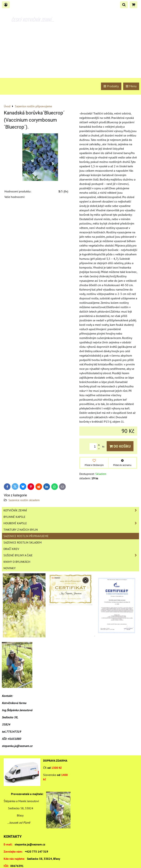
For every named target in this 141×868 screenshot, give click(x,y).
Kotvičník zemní (71, 510)
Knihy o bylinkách (17, 562)
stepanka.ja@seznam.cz (30, 844)
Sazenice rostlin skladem (24, 500)
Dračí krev (11, 549)
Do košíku (120, 446)
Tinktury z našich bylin (21, 530)
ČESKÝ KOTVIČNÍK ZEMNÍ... (33, 20)
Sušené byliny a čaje (71, 555)
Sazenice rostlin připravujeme (26, 536)
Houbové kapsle (71, 523)
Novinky (10, 568)
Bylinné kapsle (15, 517)
